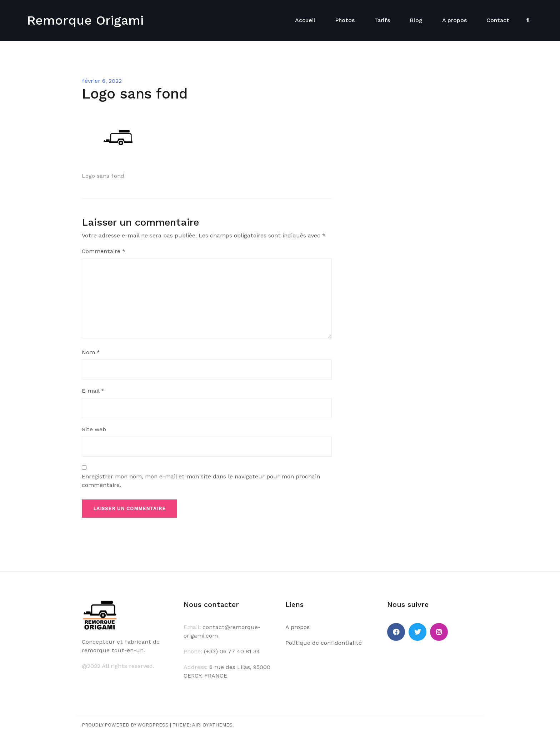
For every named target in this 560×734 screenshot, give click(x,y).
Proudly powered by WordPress (125, 725)
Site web (94, 429)
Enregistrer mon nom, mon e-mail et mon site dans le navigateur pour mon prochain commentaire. (201, 481)
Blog (416, 20)
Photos (345, 20)
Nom (91, 352)
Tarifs (382, 20)
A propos (454, 20)
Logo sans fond (103, 176)
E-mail (93, 391)
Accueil (305, 20)
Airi (197, 725)
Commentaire (104, 251)
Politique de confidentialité (324, 643)
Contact (498, 20)
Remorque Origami (85, 20)
